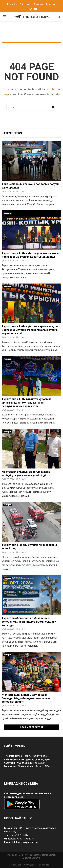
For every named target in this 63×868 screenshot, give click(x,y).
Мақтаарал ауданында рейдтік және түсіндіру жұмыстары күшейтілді (26, 474)
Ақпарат (8, 144)
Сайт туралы (26, 4)
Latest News (12, 133)
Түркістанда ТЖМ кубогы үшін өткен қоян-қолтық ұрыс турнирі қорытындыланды (30, 255)
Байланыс (51, 4)
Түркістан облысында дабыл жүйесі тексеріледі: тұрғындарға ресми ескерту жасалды (29, 622)
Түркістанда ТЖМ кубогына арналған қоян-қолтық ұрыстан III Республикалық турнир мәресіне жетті (31, 330)
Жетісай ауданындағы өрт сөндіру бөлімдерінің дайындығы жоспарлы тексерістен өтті (26, 698)
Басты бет (12, 4)
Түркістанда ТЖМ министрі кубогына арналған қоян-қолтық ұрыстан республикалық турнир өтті (27, 403)
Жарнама (39, 4)
